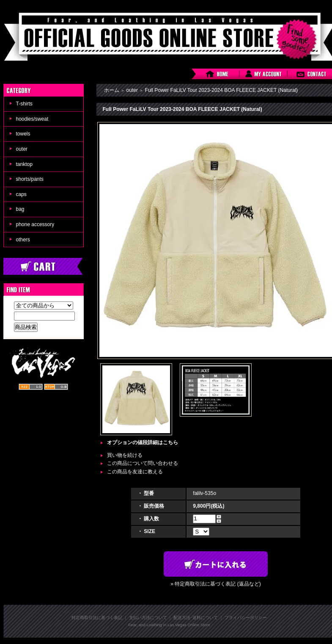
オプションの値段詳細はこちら (143, 442)
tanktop (24, 164)
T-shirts (24, 104)
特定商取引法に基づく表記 (97, 618)
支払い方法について (148, 618)
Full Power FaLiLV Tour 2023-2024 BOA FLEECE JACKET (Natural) (222, 90)
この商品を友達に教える (135, 472)
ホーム (112, 90)
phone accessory (35, 224)
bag (20, 209)
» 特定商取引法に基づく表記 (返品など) (215, 584)
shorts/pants (30, 179)
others (23, 240)
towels (23, 134)
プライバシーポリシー (246, 618)
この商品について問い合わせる (143, 463)
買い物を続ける (125, 455)
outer (22, 149)
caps (21, 194)
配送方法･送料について (196, 618)
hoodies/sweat (32, 119)
